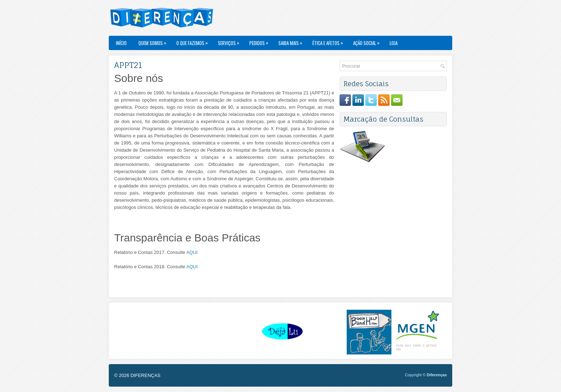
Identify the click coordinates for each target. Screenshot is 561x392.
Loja (394, 43)
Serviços (230, 41)
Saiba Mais (292, 41)
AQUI (192, 252)
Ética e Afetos (330, 41)
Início (121, 43)
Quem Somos (154, 41)
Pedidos (261, 41)
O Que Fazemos (194, 41)
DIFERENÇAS (146, 375)
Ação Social (368, 41)
